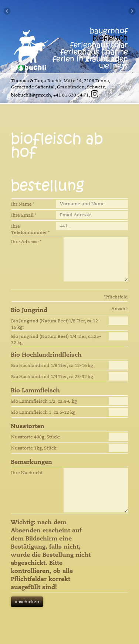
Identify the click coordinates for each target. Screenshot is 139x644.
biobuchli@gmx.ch (31, 95)
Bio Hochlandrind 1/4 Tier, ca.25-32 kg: (53, 377)
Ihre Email (24, 215)
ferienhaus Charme (94, 52)
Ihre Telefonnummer (30, 229)
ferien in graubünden (90, 59)
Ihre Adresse (26, 242)
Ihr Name (23, 204)
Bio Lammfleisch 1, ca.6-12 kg (43, 412)
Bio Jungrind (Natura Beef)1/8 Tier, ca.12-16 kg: (55, 324)
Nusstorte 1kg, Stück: (34, 448)
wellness (113, 66)
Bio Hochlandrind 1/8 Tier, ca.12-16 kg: (53, 365)
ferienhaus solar (99, 45)
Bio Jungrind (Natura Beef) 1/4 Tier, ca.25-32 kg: (56, 339)
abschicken (27, 602)
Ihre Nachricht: (28, 473)
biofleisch (110, 38)
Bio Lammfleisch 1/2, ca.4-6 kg (44, 401)
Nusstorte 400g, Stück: (35, 437)
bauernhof (109, 31)
